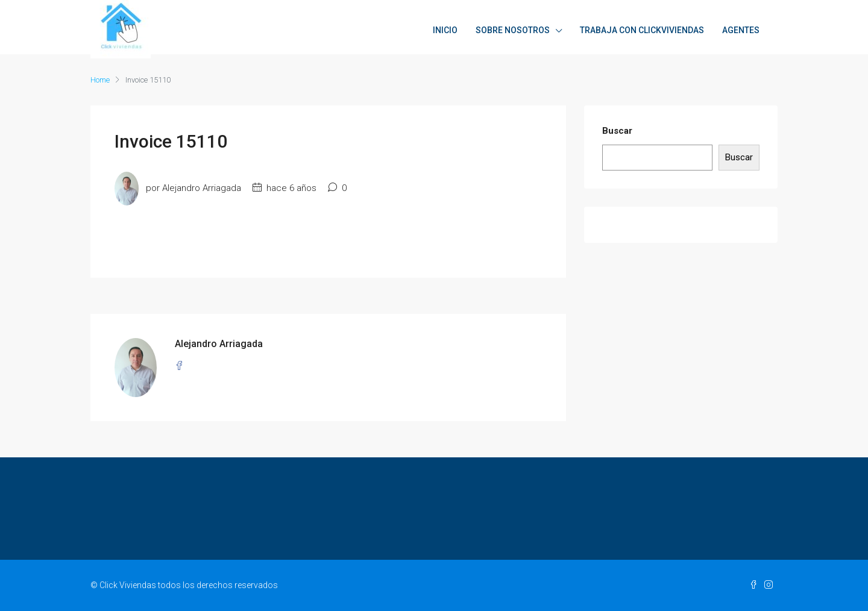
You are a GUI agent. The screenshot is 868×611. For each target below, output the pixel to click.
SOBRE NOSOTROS (513, 30)
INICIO (445, 30)
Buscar (617, 131)
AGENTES (741, 30)
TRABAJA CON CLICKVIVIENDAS (642, 30)
